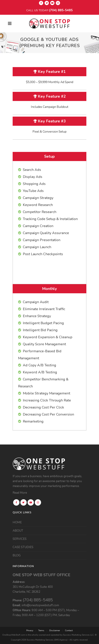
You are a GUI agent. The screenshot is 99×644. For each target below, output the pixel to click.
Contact (69, 630)
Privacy (30, 630)
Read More (20, 493)
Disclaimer (55, 630)
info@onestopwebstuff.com (40, 605)
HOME (17, 522)
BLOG (17, 555)
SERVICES (20, 539)
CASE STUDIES (23, 547)
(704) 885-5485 (61, 10)
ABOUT (18, 531)
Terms (41, 630)
